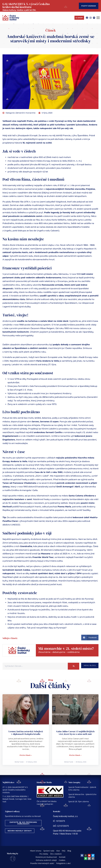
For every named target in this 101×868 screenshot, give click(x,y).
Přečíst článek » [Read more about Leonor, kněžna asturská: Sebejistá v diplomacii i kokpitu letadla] (26, 755)
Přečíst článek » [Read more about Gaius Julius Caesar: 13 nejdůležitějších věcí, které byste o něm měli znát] (75, 755)
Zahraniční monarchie (25, 113)
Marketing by (13, 853)
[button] (90, 638)
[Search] (74, 666)
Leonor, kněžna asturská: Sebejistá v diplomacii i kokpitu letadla (26, 733)
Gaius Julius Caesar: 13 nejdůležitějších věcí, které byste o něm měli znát (75, 733)
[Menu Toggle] (98, 18)
